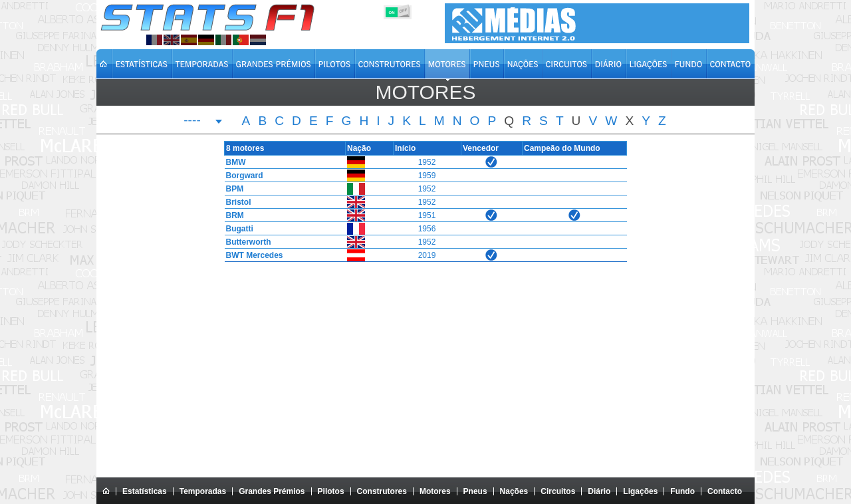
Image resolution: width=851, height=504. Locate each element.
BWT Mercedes (251, 255)
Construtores (382, 491)
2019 (427, 255)
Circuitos (558, 491)
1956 (427, 229)
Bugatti (236, 229)
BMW (233, 162)
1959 (427, 176)
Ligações (640, 491)
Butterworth (245, 242)
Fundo (682, 491)
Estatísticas (145, 491)
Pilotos (331, 491)
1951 (427, 215)
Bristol (235, 202)
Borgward (241, 176)
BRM (232, 215)
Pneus (475, 491)
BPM (232, 189)
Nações (514, 491)
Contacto (725, 491)
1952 (427, 162)
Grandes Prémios (272, 491)
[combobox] (203, 122)
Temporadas (203, 491)
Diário (599, 491)
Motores (435, 491)
